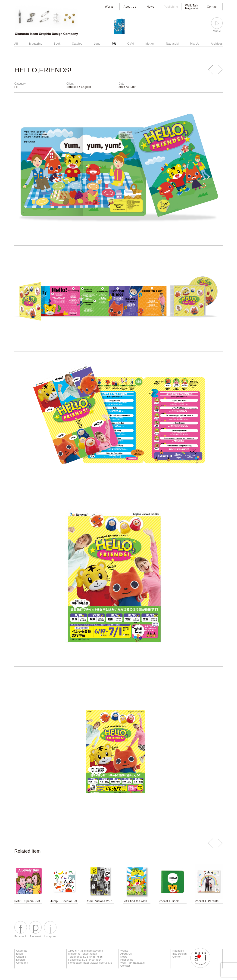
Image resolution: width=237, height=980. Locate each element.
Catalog (77, 44)
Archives (217, 44)
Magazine (36, 44)
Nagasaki (172, 44)
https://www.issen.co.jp (98, 963)
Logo (97, 44)
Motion (150, 44)
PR (114, 44)
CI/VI (131, 44)
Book (57, 44)
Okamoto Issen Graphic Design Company (22, 957)
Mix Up (195, 44)
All (16, 44)
